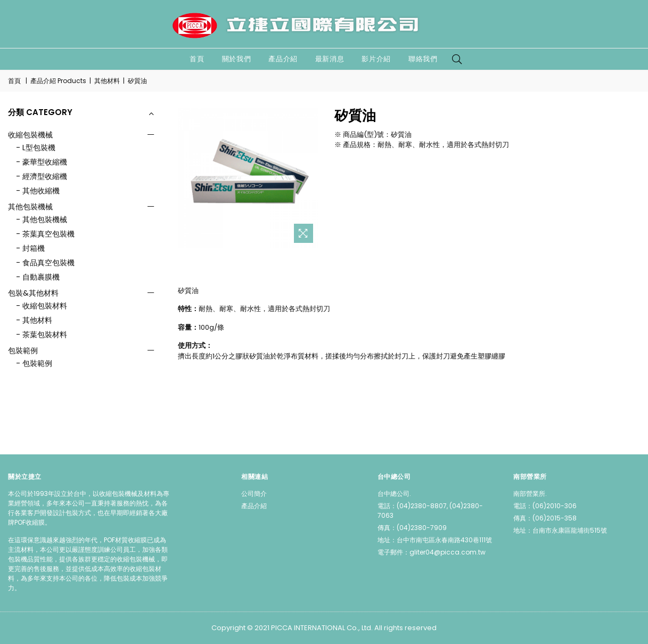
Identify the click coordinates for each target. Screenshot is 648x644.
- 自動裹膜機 (38, 277)
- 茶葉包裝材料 (42, 335)
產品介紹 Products (58, 81)
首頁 (197, 59)
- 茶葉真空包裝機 (45, 234)
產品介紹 (283, 59)
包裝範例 (23, 350)
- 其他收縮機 (38, 191)
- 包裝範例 (34, 363)
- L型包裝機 (36, 148)
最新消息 (330, 59)
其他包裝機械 (30, 207)
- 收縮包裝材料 (42, 306)
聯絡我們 (423, 59)
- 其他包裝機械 (42, 219)
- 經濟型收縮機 (42, 176)
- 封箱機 (30, 248)
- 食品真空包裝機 (45, 263)
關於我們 (237, 59)
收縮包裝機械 (30, 135)
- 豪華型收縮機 (42, 162)
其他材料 (107, 81)
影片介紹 (376, 59)
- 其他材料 (34, 320)
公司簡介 (254, 494)
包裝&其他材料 (33, 293)
